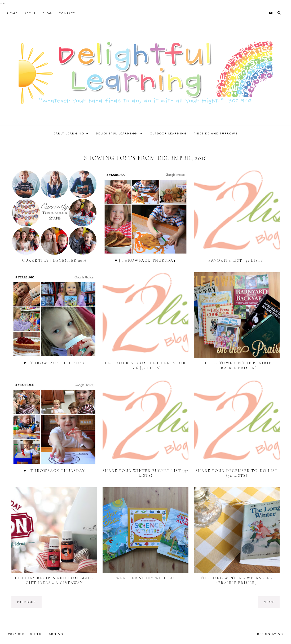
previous (27, 602)
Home (12, 13)
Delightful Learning (117, 133)
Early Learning (69, 133)
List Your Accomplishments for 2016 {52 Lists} (145, 365)
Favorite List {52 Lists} (237, 260)
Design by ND (270, 634)
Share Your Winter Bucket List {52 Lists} (145, 473)
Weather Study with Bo (145, 578)
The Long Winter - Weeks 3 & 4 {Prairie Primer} (237, 581)
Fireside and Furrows (216, 133)
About (30, 13)
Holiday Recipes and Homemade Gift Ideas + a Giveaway (54, 581)
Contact (67, 13)
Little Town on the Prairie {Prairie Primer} (237, 365)
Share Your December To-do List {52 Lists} (237, 473)
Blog (47, 13)
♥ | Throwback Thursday (145, 260)
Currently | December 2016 (54, 260)
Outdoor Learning (168, 133)
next (269, 602)
